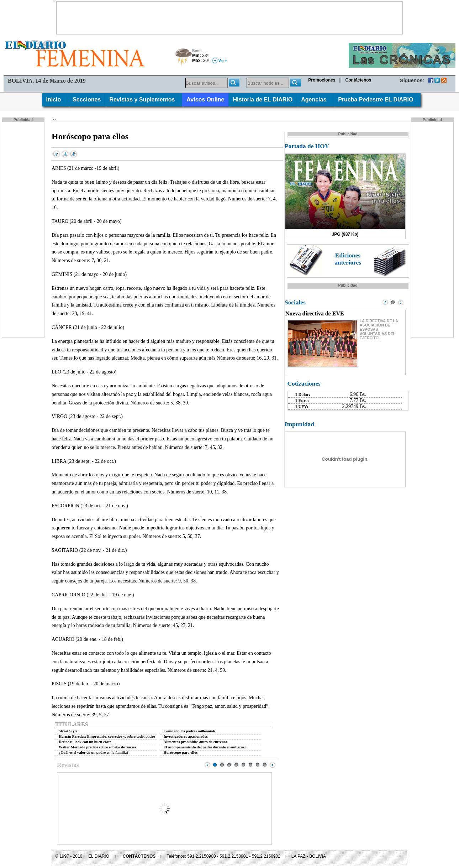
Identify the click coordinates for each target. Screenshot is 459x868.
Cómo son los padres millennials (190, 731)
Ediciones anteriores (348, 259)
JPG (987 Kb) (345, 234)
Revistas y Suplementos (144, 100)
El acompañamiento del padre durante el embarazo (205, 747)
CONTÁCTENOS (139, 856)
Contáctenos (358, 80)
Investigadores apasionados (186, 736)
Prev (207, 765)
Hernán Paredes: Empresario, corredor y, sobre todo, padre (107, 736)
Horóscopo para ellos (181, 752)
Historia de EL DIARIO (263, 100)
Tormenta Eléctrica (182, 58)
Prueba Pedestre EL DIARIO (377, 100)
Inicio (55, 100)
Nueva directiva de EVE (315, 313)
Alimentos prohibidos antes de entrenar (196, 742)
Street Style (68, 731)
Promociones (322, 80)
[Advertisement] (229, 18)
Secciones (87, 100)
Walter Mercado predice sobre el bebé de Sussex (98, 747)
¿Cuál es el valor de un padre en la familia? (94, 752)
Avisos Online (205, 100)
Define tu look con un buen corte (85, 742)
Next (273, 765)
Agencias (315, 100)
